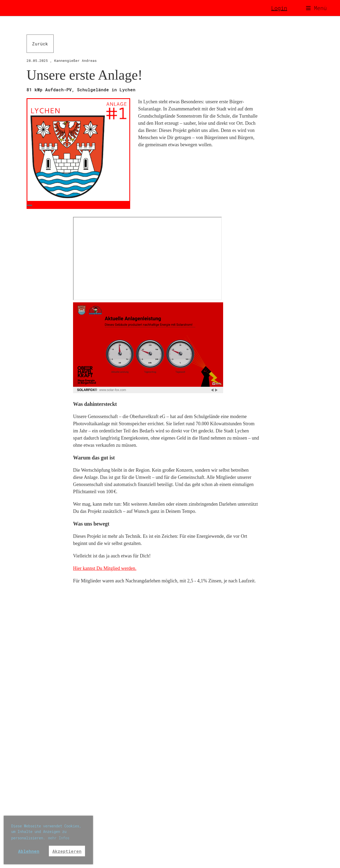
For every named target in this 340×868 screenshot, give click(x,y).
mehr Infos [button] (59, 838)
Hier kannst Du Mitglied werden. (105, 568)
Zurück (40, 44)
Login (279, 8)
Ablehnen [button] (29, 851)
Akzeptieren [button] (67, 851)
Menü (316, 8)
